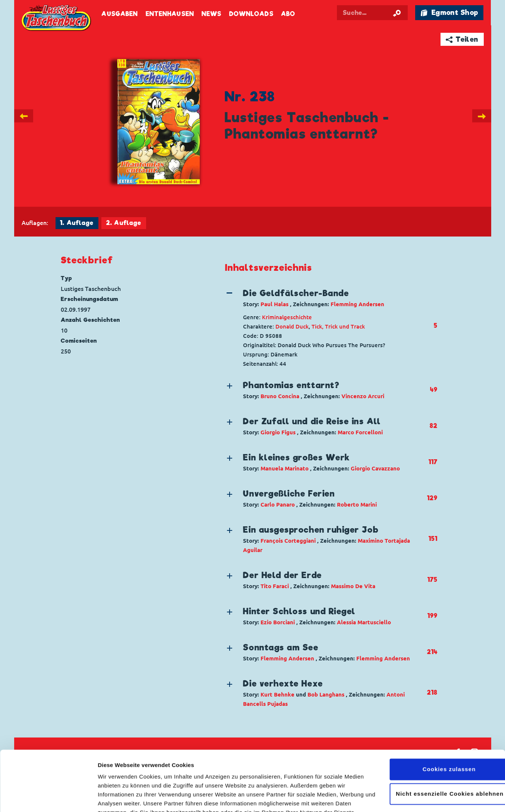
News (212, 14)
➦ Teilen (462, 39)
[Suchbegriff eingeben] (372, 13)
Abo (288, 14)
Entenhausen (170, 14)
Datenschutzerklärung (129, 777)
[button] (326, 298)
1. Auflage (77, 223)
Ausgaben (120, 14)
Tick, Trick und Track (338, 326)
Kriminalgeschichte (287, 317)
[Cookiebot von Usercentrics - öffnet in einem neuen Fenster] (48, 797)
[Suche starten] (397, 13)
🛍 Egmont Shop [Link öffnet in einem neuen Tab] (449, 12)
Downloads (251, 14)
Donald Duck (292, 326)
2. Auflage (124, 223)
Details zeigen (116, 797)
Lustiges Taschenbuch (57, 19)
